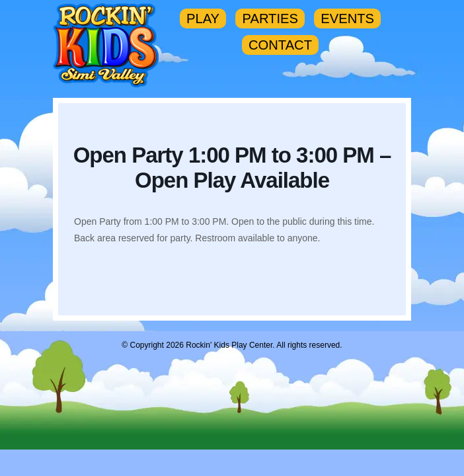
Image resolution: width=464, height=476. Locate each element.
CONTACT (280, 45)
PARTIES (270, 19)
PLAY (203, 19)
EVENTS (347, 19)
